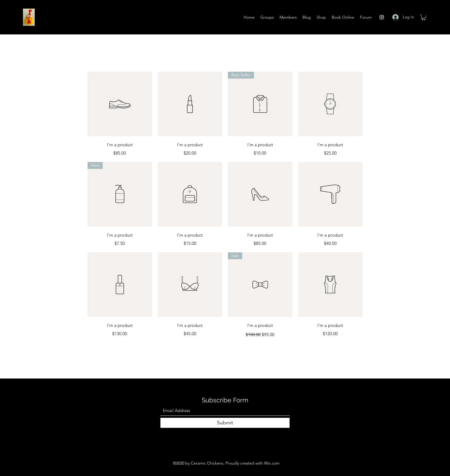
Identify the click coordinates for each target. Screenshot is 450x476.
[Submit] (225, 423)
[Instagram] (382, 17)
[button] (424, 17)
